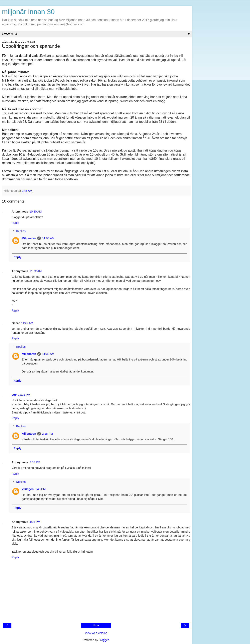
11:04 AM (48, 238)
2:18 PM (47, 434)
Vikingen (28, 489)
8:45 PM (40, 489)
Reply (15, 223)
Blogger (104, 640)
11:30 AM (48, 354)
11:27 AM (27, 323)
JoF (14, 395)
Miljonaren (29, 238)
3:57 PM (35, 462)
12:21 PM (24, 395)
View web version (96, 633)
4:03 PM (35, 522)
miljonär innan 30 (28, 12)
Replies (21, 231)
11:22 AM (36, 271)
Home (96, 625)
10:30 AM (36, 212)
